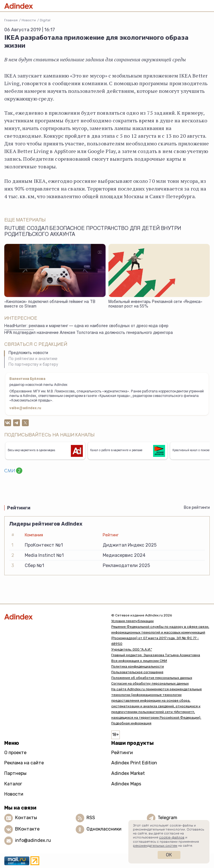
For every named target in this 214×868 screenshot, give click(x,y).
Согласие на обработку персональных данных (150, 683)
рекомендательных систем (155, 846)
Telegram (167, 818)
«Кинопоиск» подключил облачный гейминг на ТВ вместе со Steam (50, 305)
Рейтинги (122, 753)
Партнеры (15, 773)
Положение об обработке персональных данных (152, 678)
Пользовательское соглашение (137, 672)
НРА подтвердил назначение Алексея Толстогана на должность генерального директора (89, 333)
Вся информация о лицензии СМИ (139, 661)
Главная (11, 20)
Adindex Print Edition (134, 763)
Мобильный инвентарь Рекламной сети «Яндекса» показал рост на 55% (155, 305)
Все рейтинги (197, 508)
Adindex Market (128, 773)
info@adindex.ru (33, 840)
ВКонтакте (27, 829)
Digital (45, 20)
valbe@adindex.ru (25, 408)
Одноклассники (104, 829)
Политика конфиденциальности (138, 666)
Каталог (13, 784)
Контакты (26, 818)
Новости (29, 20)
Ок (169, 855)
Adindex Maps (126, 784)
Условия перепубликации (132, 621)
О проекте (15, 753)
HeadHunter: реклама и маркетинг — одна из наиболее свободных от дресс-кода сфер (86, 326)
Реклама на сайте (24, 763)
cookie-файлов (172, 837)
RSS (91, 818)
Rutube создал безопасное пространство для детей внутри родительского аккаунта (93, 232)
